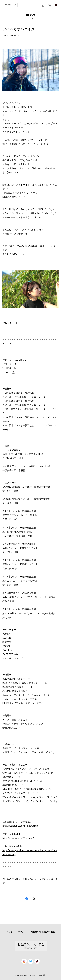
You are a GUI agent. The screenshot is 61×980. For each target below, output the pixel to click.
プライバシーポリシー (16, 932)
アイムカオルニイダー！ (22, 29)
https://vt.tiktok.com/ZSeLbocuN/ (19, 838)
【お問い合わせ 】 (30, 879)
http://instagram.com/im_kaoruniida (20, 826)
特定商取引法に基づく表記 (43, 932)
